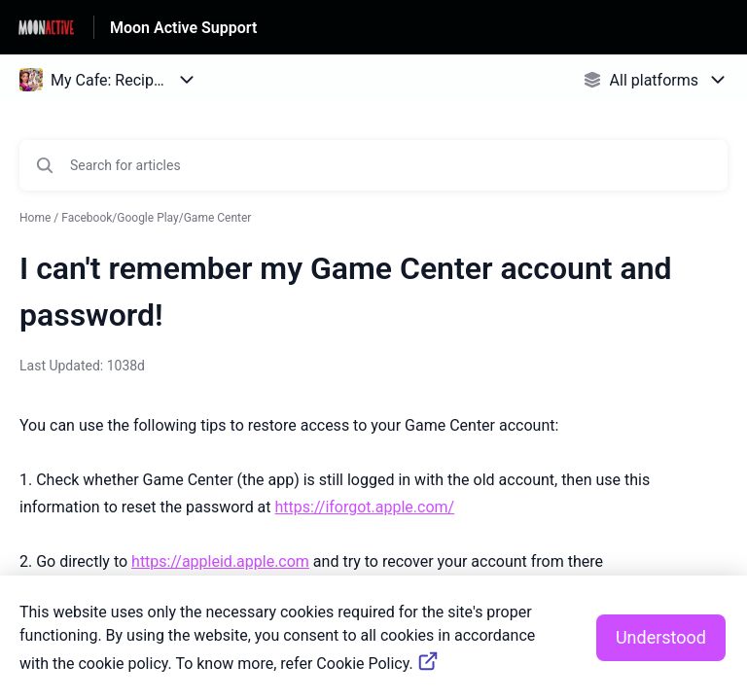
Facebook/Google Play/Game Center (156, 218)
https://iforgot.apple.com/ (365, 507)
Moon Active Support (183, 28)
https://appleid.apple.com (220, 561)
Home (35, 218)
